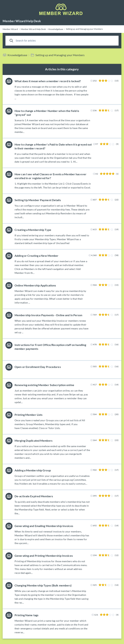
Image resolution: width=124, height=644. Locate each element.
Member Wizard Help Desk (22, 21)
